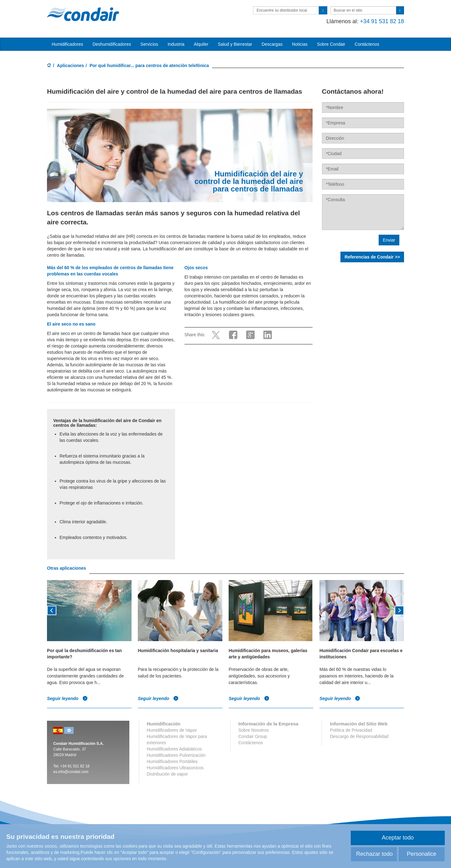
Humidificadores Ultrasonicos (175, 768)
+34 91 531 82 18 (382, 21)
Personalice (422, 854)
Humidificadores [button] (67, 44)
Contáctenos (367, 44)
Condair (83, 14)
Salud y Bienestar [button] (235, 44)
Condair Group (253, 736)
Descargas (272, 44)
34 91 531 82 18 (76, 766)
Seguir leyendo (67, 698)
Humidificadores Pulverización (176, 755)
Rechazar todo (374, 854)
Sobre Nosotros (254, 730)
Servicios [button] (149, 44)
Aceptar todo (398, 838)
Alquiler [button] (201, 44)
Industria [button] (176, 44)
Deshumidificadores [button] (112, 44)
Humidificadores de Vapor (172, 730)
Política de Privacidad (351, 730)
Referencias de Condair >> (372, 257)
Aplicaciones (70, 65)
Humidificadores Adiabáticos (174, 749)
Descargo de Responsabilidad (359, 736)
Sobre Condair (331, 44)
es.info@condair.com (71, 772)
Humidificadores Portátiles (172, 761)
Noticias (300, 44)
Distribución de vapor (168, 774)
